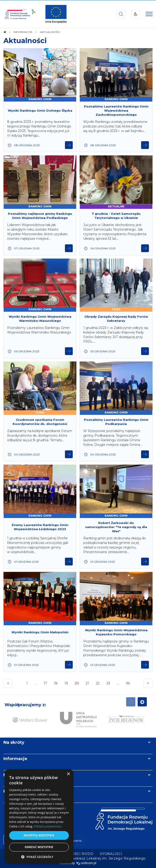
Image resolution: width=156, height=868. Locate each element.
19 (66, 683)
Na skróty (14, 742)
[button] (39, 857)
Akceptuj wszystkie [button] (39, 835)
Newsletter (16, 775)
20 (77, 685)
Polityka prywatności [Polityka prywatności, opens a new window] (48, 826)
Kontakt (12, 791)
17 (45, 683)
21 (87, 683)
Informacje (15, 759)
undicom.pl (86, 863)
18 (56, 683)
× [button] (68, 774)
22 (98, 683)
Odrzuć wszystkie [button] (39, 847)
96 (128, 685)
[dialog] (39, 816)
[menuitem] (111, 854)
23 (108, 683)
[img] (56, 14)
